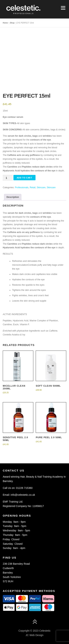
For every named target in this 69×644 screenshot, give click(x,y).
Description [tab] (13, 197)
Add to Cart (25, 178)
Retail (32, 187)
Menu (63, 8)
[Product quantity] (8, 178)
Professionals (22, 187)
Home (5, 23)
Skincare (41, 187)
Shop (12, 23)
